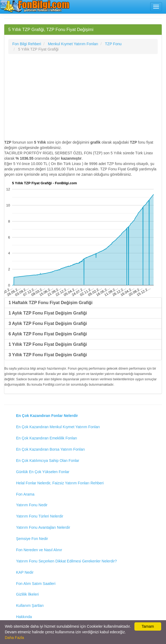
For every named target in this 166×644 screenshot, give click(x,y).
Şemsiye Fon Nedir (32, 539)
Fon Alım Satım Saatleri (36, 584)
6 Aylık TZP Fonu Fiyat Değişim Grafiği (48, 334)
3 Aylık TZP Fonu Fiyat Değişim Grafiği (48, 323)
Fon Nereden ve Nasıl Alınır (39, 550)
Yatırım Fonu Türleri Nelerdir (40, 516)
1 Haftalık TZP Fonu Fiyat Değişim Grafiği (51, 303)
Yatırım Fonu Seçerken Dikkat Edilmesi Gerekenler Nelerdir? (66, 561)
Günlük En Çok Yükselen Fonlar (43, 472)
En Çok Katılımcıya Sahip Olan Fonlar (48, 461)
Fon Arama (25, 494)
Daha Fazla (14, 638)
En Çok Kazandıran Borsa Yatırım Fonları (50, 449)
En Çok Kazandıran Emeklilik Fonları (47, 438)
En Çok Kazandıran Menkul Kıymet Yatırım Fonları (58, 427)
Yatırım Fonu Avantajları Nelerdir (43, 527)
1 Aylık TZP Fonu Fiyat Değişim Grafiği (48, 313)
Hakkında (24, 617)
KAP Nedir (25, 572)
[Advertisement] (83, 97)
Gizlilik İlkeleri (27, 594)
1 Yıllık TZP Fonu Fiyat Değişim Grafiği (48, 344)
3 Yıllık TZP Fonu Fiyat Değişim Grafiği (48, 355)
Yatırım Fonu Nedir (32, 505)
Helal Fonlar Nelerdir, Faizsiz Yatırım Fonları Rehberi (60, 483)
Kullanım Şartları (30, 605)
